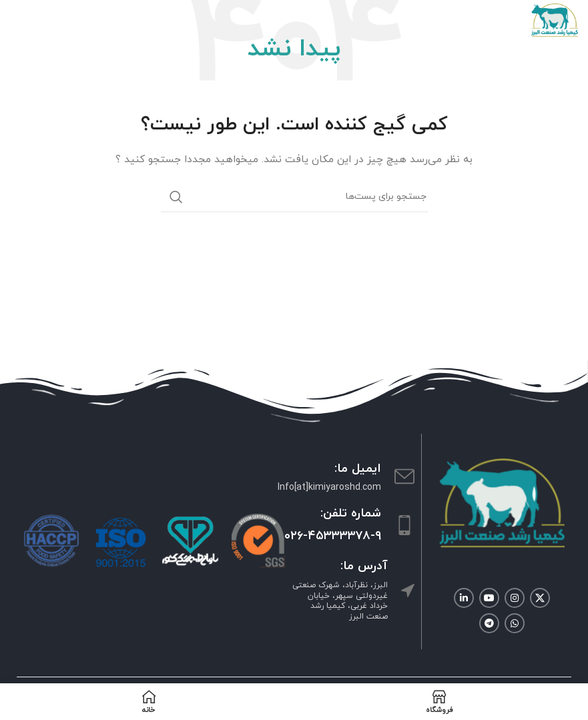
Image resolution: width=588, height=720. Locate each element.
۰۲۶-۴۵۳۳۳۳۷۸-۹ (333, 536)
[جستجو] (294, 197)
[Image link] (502, 502)
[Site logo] (555, 19)
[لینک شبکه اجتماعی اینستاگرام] (515, 598)
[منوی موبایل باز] (17, 20)
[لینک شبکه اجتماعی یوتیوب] (489, 598)
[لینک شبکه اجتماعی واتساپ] (515, 623)
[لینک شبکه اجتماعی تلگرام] (489, 623)
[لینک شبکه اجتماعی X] (540, 598)
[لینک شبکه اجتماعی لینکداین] (464, 598)
